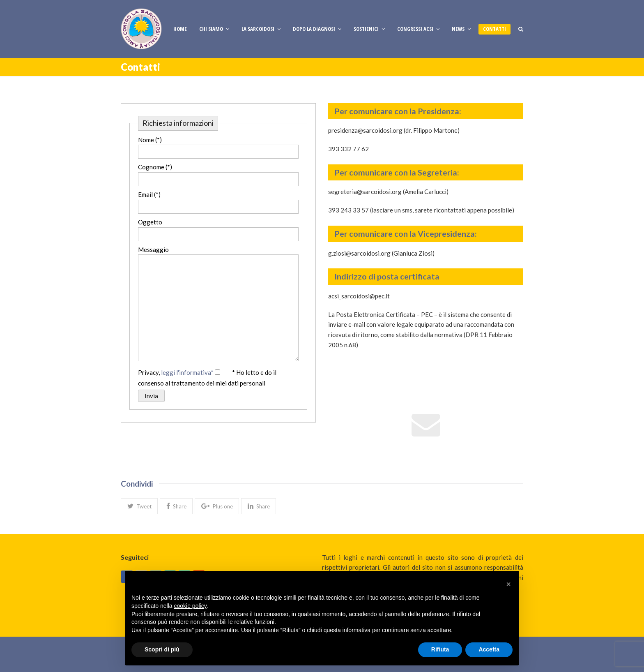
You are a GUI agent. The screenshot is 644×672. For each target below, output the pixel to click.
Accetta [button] (489, 649)
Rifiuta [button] (440, 649)
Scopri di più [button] (162, 649)
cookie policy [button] (190, 606)
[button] (139, 506)
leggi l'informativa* (187, 372)
